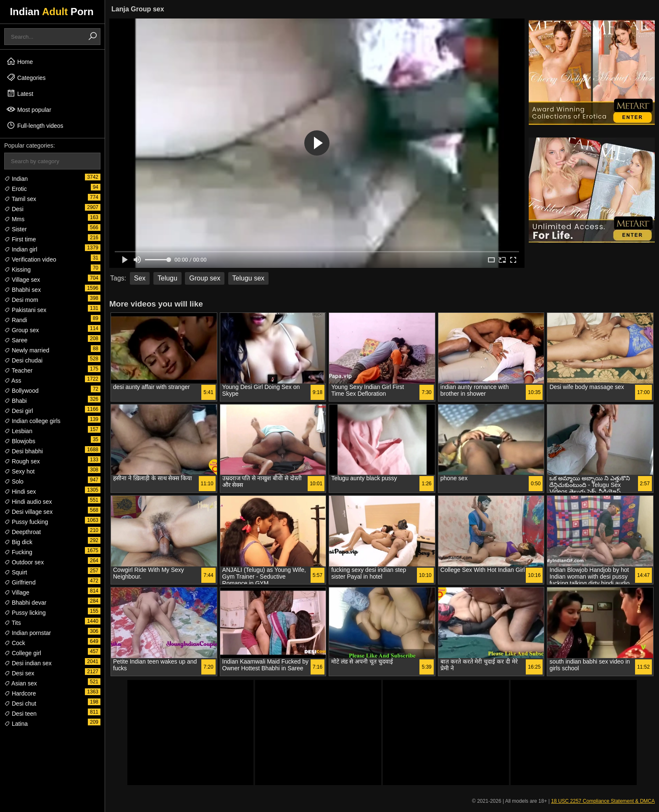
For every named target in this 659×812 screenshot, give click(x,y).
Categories (26, 77)
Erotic (16, 189)
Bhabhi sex (22, 290)
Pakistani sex (25, 310)
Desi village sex (28, 512)
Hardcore (20, 693)
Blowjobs (20, 441)
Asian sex (21, 683)
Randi (16, 320)
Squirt (16, 572)
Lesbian (18, 431)
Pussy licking (25, 613)
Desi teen (20, 714)
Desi (14, 209)
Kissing (17, 270)
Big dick (18, 542)
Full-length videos (35, 125)
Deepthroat (22, 532)
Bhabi (16, 401)
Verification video (30, 259)
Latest (20, 93)
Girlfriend (20, 582)
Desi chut (20, 704)
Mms (14, 219)
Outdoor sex (24, 562)
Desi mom (21, 300)
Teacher (18, 370)
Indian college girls (32, 421)
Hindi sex (20, 492)
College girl (23, 653)
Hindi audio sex (28, 502)
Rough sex (22, 461)
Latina (16, 724)
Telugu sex (249, 278)
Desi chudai (23, 360)
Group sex (21, 330)
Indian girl (21, 249)
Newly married (27, 350)
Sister (16, 229)
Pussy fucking (26, 522)
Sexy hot (19, 471)
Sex (140, 278)
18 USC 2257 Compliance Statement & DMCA (603, 801)
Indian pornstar (28, 633)
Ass (13, 381)
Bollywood (21, 391)
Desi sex (19, 673)
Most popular (29, 109)
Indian (16, 179)
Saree (16, 340)
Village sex (22, 280)
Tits (13, 623)
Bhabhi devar (25, 603)
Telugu (167, 278)
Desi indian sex (28, 663)
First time (20, 239)
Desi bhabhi (24, 451)
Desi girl (18, 411)
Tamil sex (20, 199)
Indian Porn (51, 12)
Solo (14, 481)
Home (20, 61)
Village (17, 592)
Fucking (18, 552)
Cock (15, 643)
